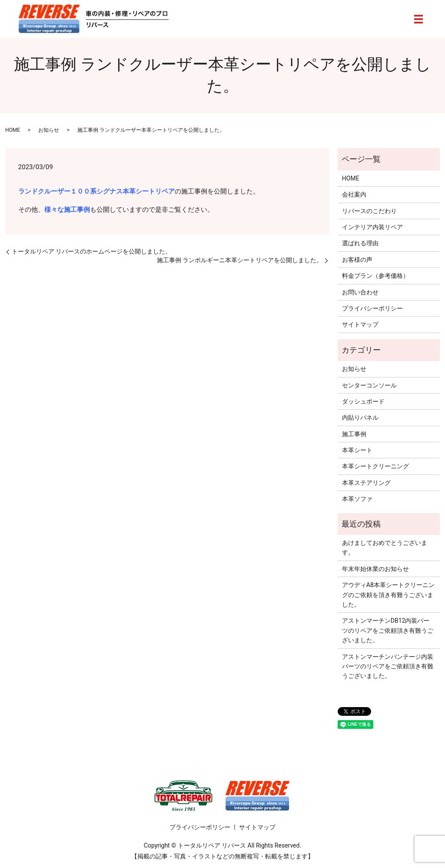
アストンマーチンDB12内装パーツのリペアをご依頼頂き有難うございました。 (388, 630)
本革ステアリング (366, 483)
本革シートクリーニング (375, 466)
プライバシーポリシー (372, 308)
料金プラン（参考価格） (375, 276)
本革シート (357, 450)
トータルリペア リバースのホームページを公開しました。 (91, 251)
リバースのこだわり (369, 211)
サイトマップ (360, 324)
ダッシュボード (363, 401)
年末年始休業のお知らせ (375, 569)
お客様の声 (357, 260)
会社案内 (354, 194)
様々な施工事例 (67, 210)
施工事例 (354, 434)
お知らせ (49, 130)
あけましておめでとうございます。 (385, 548)
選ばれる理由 (360, 243)
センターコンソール (369, 385)
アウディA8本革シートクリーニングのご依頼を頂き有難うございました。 (388, 595)
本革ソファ (357, 499)
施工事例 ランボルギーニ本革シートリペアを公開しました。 (240, 260)
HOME (13, 130)
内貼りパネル (360, 417)
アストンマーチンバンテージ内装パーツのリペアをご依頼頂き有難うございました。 (388, 666)
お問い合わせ (360, 292)
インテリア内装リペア (372, 227)
